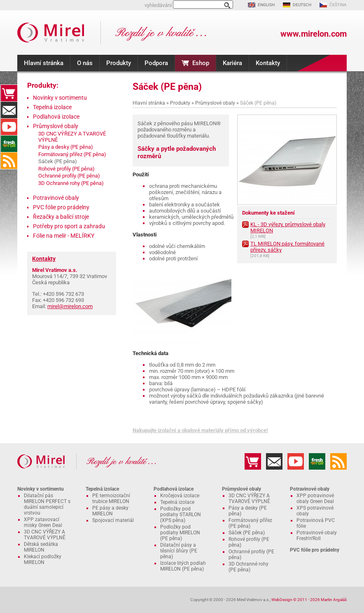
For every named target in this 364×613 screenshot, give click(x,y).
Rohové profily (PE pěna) (66, 169)
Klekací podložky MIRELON (43, 559)
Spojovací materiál (113, 520)
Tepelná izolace (52, 107)
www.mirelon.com (314, 34)
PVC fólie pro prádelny (61, 207)
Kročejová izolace (180, 496)
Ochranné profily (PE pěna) (69, 176)
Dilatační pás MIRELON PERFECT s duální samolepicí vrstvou (47, 504)
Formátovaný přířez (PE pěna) (72, 154)
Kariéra (232, 63)
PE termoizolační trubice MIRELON (111, 498)
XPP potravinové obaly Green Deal (315, 498)
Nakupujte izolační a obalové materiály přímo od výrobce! (200, 430)
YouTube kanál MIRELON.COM (9, 127)
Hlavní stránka (44, 63)
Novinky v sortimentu (60, 98)
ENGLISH (266, 5)
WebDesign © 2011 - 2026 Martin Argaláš (309, 600)
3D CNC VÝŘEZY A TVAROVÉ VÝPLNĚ (45, 535)
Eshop (201, 63)
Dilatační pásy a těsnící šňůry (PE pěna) (179, 551)
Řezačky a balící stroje (61, 217)
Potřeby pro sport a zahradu (69, 226)
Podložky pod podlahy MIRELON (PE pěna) (180, 533)
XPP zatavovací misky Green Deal (43, 522)
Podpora (156, 63)
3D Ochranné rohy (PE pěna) (71, 183)
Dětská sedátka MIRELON (41, 547)
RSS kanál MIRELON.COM (9, 161)
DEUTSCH (302, 5)
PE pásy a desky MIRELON (110, 511)
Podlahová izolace (56, 117)
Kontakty (268, 63)
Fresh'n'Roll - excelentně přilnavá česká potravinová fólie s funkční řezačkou (9, 144)
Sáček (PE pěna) (247, 533)
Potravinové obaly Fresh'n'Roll (317, 536)
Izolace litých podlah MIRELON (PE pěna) (183, 566)
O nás (85, 63)
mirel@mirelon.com (70, 306)
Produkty (119, 63)
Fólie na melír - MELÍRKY (64, 236)
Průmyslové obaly (215, 103)
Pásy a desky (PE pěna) (66, 147)
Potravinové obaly (56, 198)
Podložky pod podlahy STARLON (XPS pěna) (181, 515)
